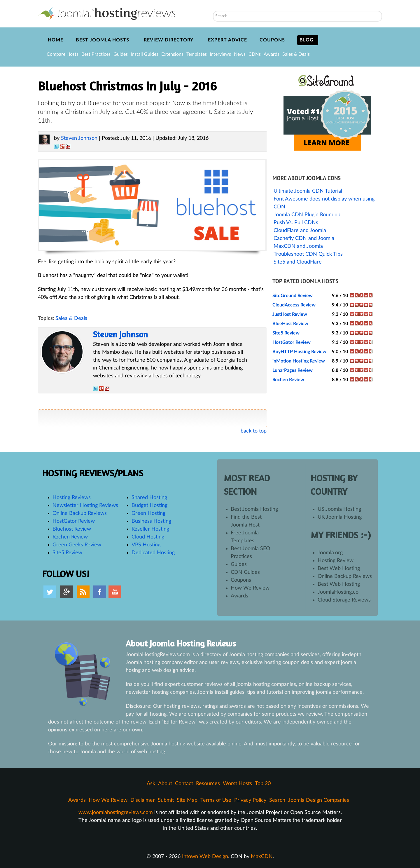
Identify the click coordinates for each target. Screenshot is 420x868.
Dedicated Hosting (153, 553)
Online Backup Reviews (80, 513)
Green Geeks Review (77, 545)
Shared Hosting (149, 498)
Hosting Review (336, 561)
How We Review (250, 588)
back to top (254, 431)
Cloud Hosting (148, 537)
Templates (197, 54)
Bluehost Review (72, 529)
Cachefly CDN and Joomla (304, 238)
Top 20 (263, 784)
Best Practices (96, 54)
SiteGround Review (293, 296)
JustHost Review (290, 314)
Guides (121, 54)
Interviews (220, 54)
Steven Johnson (79, 138)
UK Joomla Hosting (340, 517)
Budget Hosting (149, 506)
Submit (166, 800)
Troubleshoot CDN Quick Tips (308, 254)
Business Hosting (151, 521)
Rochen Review (288, 380)
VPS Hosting (146, 545)
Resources (208, 784)
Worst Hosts (237, 784)
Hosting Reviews (72, 498)
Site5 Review (286, 333)
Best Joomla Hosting (254, 509)
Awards (272, 54)
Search (213, 3)
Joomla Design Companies (319, 800)
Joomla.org (330, 553)
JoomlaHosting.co (338, 592)
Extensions (172, 54)
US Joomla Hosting (339, 509)
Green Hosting (148, 513)
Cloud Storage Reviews (344, 600)
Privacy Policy (250, 800)
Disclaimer (143, 800)
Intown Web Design (205, 857)
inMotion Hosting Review (299, 361)
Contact (184, 784)
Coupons (241, 580)
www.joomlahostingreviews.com (116, 813)
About (165, 784)
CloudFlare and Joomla (300, 231)
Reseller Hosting (150, 529)
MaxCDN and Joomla (298, 246)
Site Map (187, 800)
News (240, 54)
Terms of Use (216, 800)
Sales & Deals (296, 54)
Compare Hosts (63, 54)
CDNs (255, 54)
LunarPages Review (293, 370)
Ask (151, 784)
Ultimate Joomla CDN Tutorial (308, 191)
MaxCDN (262, 857)
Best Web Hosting (339, 569)
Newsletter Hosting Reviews (85, 506)
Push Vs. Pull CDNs (296, 223)
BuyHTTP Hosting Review (299, 352)
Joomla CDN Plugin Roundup (307, 215)
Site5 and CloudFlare (298, 262)
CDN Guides (245, 572)
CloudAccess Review (294, 305)
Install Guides (145, 54)
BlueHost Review (290, 324)
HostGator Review (292, 342)
